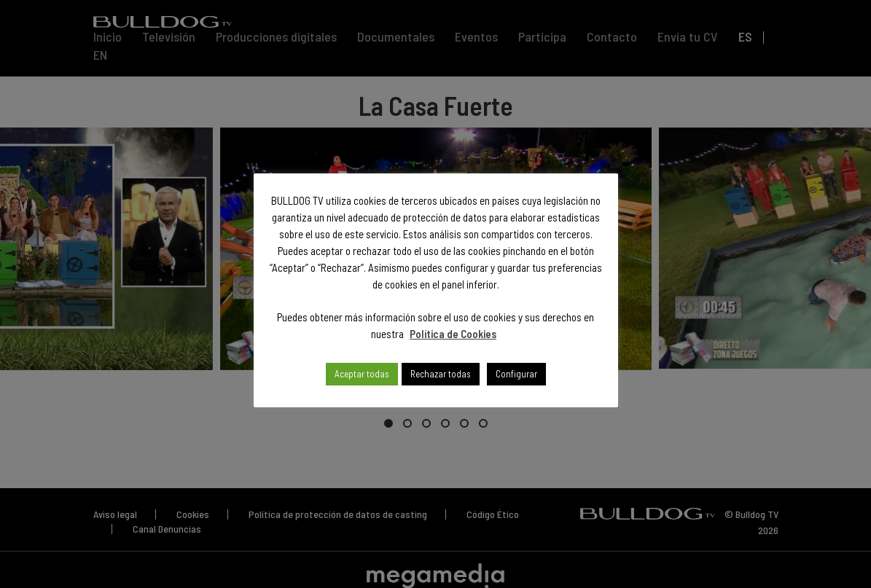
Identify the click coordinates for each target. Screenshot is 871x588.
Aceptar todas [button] (362, 374)
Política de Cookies (453, 334)
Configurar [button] (516, 374)
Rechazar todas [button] (441, 374)
